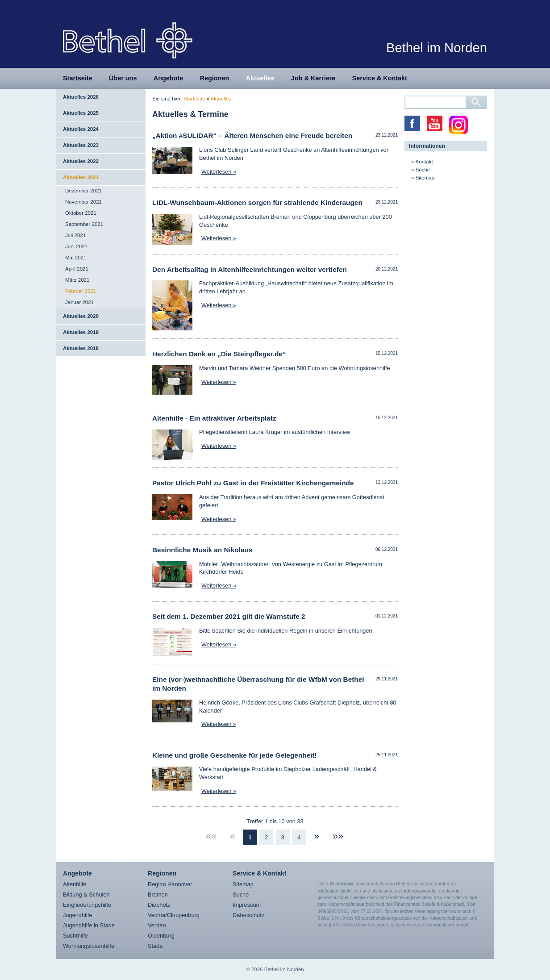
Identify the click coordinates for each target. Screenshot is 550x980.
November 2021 (83, 202)
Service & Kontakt (380, 78)
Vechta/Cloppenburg (174, 915)
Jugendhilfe (77, 915)
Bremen (158, 895)
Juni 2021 (76, 246)
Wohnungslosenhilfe (89, 946)
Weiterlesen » (219, 172)
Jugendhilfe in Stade (89, 925)
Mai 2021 (76, 258)
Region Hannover (170, 884)
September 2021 (84, 224)
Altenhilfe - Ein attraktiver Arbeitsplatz (214, 418)
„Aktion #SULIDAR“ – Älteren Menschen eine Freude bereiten (252, 136)
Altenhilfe (75, 884)
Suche (423, 170)
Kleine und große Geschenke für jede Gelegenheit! (235, 755)
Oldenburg (161, 936)
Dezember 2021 (83, 191)
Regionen (215, 78)
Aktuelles (260, 78)
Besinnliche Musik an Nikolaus (202, 550)
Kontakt (424, 162)
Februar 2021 (81, 291)
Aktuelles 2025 (81, 113)
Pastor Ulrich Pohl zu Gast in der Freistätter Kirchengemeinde (253, 483)
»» (338, 836)
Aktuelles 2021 (81, 177)
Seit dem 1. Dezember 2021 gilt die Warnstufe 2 (229, 616)
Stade (155, 946)
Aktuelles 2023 (81, 145)
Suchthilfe (75, 936)
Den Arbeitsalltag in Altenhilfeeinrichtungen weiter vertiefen (250, 269)
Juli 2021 (75, 235)
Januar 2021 (79, 302)
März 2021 (77, 280)
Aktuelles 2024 (81, 129)
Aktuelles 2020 (81, 316)
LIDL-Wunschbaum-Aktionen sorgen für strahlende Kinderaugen (257, 202)
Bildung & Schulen (86, 895)
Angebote (168, 78)
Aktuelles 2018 (81, 348)
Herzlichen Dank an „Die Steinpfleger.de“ (219, 354)
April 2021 (77, 269)
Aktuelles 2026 (81, 97)
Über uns (123, 78)
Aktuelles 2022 (81, 161)
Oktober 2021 (81, 213)
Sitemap (425, 178)
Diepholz (159, 905)
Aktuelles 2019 (81, 332)
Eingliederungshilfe (87, 905)
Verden (157, 925)
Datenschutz (248, 915)
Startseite (78, 78)
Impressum (247, 905)
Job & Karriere (313, 78)
